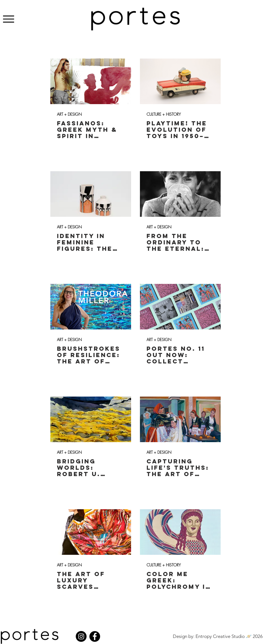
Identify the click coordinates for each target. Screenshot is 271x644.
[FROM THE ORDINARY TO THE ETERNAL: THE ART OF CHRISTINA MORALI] (180, 194)
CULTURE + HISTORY (164, 114)
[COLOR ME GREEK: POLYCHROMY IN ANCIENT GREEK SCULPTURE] (180, 532)
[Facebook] (95, 636)
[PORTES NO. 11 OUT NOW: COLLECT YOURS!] (180, 307)
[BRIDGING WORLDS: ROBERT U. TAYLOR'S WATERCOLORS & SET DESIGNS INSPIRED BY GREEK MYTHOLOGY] (91, 419)
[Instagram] (81, 636)
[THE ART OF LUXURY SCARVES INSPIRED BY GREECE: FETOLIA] (91, 532)
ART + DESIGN (69, 114)
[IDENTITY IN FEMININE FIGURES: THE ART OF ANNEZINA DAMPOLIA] (91, 194)
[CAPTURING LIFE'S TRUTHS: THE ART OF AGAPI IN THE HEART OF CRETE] (180, 419)
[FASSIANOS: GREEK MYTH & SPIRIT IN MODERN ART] (91, 81)
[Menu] (8, 19)
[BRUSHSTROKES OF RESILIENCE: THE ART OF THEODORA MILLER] (91, 307)
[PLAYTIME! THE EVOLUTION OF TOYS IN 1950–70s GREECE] (180, 81)
